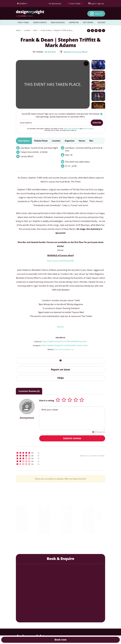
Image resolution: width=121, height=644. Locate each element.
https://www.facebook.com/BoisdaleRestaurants (64, 341)
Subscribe (97, 123)
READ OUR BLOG (58, 22)
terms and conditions (71, 129)
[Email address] (54, 123)
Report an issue (60, 369)
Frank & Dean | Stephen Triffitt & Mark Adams (60, 30)
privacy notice (88, 129)
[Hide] (101, 114)
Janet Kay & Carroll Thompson (22, 538)
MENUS (60, 327)
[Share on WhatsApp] (100, 31)
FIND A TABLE (23, 22)
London (27, 30)
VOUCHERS (102, 22)
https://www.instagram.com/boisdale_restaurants (65, 345)
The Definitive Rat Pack (44, 538)
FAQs (61, 378)
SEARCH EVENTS (40, 22)
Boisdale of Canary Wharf (76, 52)
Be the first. (50, 52)
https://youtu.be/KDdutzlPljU (61, 261)
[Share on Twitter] (92, 31)
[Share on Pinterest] (96, 31)
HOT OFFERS (88, 22)
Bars (35, 30)
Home (18, 30)
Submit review (72, 438)
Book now (60, 640)
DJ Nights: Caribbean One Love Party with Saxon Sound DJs (67, 540)
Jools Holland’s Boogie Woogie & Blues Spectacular (89, 539)
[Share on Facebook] (89, 31)
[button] (41, 453)
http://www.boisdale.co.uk (64, 349)
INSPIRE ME (74, 22)
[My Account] (96, 4)
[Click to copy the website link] (104, 31)
